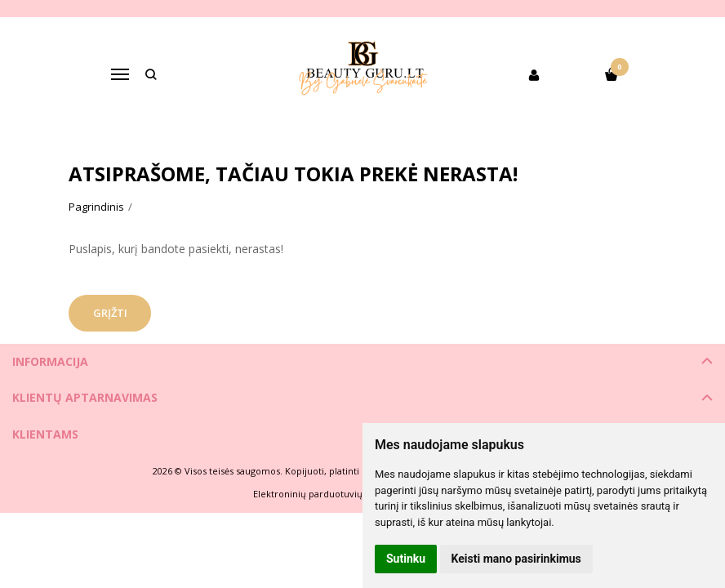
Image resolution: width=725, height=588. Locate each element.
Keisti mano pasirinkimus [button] (516, 559)
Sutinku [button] (406, 559)
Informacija (50, 361)
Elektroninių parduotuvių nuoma (325, 494)
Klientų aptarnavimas (85, 397)
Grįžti (112, 313)
